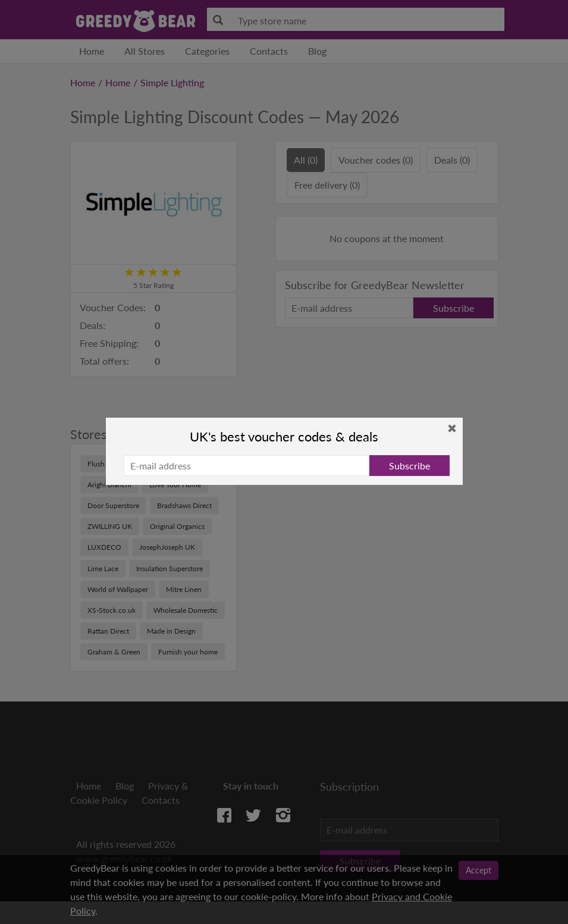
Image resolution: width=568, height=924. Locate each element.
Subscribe (409, 466)
